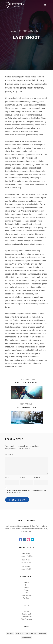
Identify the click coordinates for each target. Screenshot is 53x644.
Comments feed (26, 617)
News (27, 585)
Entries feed (26, 614)
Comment (9, 455)
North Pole (26, 566)
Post (27, 593)
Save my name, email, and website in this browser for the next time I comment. (26, 491)
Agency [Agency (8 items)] (10, 633)
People (27, 590)
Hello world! (26, 553)
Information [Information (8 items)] (31, 633)
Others (26, 588)
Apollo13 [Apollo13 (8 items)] (20, 633)
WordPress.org (26, 619)
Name (8, 478)
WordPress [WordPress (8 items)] (27, 637)
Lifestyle (27, 582)
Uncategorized (26, 595)
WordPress (27, 598)
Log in (27, 611)
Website (37, 478)
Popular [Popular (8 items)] (43, 633)
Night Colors (26, 560)
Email (22, 478)
